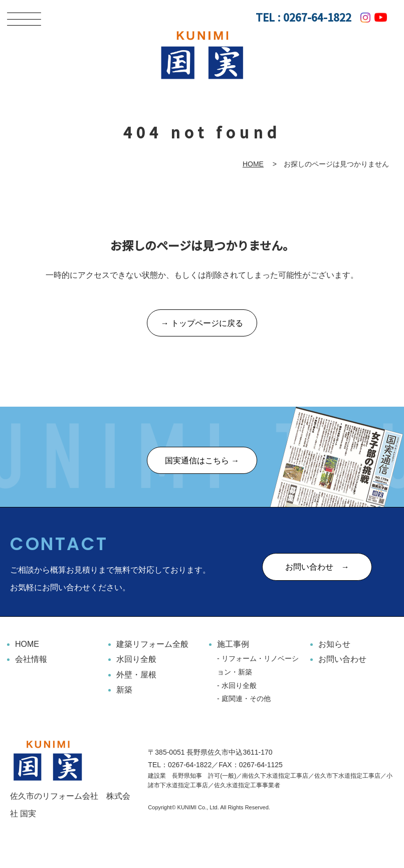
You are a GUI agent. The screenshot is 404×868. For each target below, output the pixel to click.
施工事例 (233, 645)
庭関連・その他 (246, 699)
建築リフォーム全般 (152, 645)
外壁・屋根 (136, 675)
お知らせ (334, 645)
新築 (124, 690)
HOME (253, 164)
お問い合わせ (342, 660)
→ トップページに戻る (202, 324)
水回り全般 (136, 660)
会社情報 (31, 660)
